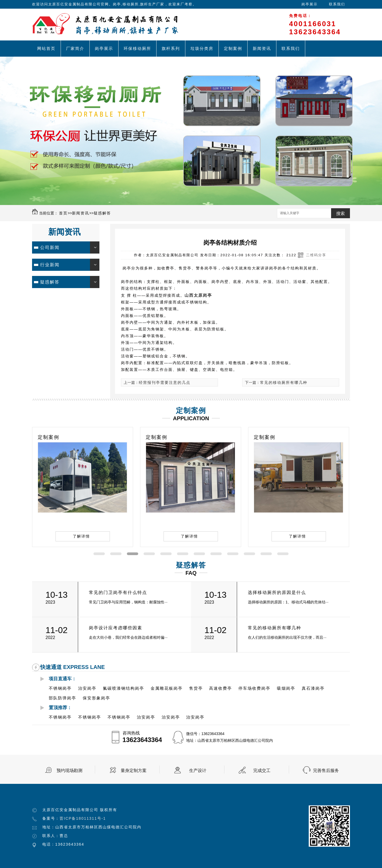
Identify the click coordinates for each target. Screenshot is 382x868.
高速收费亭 (220, 688)
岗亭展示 (310, 4)
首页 (63, 213)
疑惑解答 (102, 213)
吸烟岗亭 (286, 688)
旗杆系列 (171, 48)
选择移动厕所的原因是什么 (277, 592)
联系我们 (337, 4)
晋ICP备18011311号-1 (83, 818)
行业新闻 (50, 265)
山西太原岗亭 (198, 295)
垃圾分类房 (202, 48)
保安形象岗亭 (96, 698)
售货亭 (196, 688)
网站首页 (46, 48)
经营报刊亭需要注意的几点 (165, 382)
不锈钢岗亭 (60, 688)
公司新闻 (50, 247)
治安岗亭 (87, 688)
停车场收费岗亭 (254, 688)
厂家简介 (75, 48)
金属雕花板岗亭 (167, 688)
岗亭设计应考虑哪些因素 (116, 628)
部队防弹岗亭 (62, 698)
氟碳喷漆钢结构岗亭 (124, 688)
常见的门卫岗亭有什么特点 (118, 592)
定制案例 (233, 48)
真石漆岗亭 (313, 688)
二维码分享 (316, 255)
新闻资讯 (262, 48)
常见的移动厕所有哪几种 (284, 382)
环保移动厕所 (137, 48)
